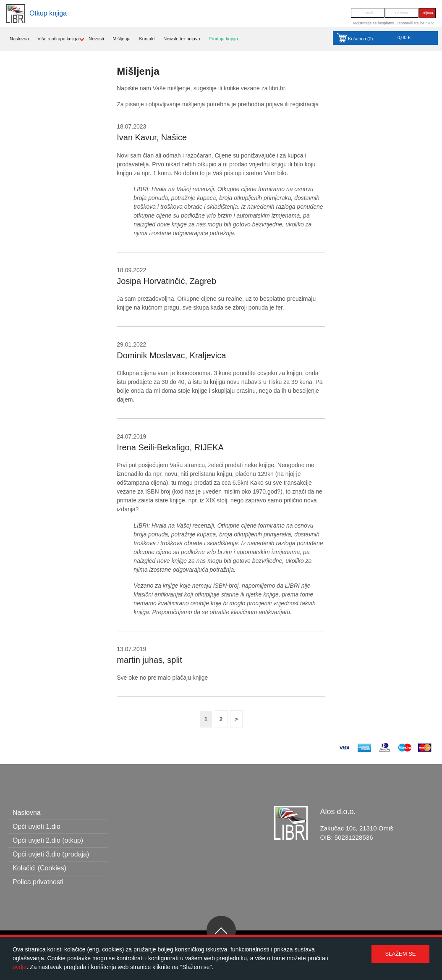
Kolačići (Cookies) (39, 868)
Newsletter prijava (182, 39)
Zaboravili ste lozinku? (415, 23)
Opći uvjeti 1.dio (37, 826)
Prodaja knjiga (223, 39)
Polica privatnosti (38, 882)
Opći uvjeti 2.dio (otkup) (48, 840)
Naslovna (19, 39)
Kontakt (147, 39)
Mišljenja (122, 39)
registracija (305, 104)
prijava (274, 104)
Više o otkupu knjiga (58, 39)
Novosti (96, 39)
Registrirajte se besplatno (373, 23)
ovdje (20, 967)
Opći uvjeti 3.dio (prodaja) (51, 854)
